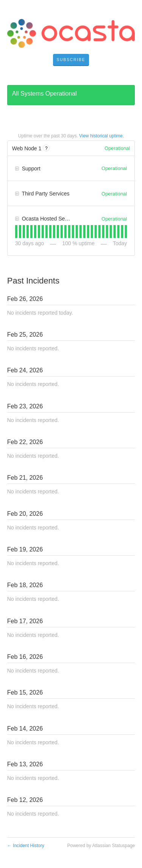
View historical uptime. (101, 136)
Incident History (26, 846)
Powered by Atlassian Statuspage (101, 846)
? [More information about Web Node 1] (46, 148)
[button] (71, 60)
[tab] (16, 232)
